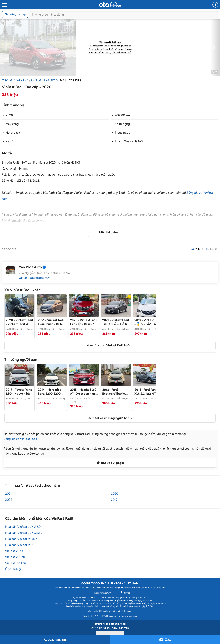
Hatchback (13, 133)
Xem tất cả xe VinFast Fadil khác (109, 345)
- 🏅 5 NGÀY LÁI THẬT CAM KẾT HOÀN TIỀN (148, 322)
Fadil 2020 (50, 80)
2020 (9, 115)
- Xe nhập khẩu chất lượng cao (51, 392)
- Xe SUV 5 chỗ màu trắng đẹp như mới (115, 392)
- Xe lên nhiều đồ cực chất (51, 322)
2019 (114, 500)
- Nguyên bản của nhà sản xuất (19, 392)
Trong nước (122, 133)
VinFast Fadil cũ (16, 563)
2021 (8, 494)
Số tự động (122, 124)
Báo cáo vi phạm (110, 463)
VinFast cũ (21, 80)
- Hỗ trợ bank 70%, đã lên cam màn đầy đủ (116, 322)
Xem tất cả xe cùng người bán (109, 418)
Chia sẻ (197, 249)
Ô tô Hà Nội (13, 569)
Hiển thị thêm (109, 232)
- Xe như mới (84, 322)
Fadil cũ (36, 80)
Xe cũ (9, 141)
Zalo (168, 640)
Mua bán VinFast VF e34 (21, 539)
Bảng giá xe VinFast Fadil (20, 439)
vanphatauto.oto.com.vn (35, 278)
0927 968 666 (55, 640)
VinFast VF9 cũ (15, 557)
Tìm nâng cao (15, 14)
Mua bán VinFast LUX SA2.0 (24, 533)
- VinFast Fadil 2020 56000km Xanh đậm (19, 322)
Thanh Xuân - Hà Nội (129, 141)
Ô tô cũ (7, 80)
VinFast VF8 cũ (15, 551)
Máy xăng (12, 124)
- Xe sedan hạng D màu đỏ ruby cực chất (83, 392)
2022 (9, 500)
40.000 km (122, 115)
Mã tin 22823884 (72, 80)
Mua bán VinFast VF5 (19, 545)
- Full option (147, 392)
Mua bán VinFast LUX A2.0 (23, 527)
